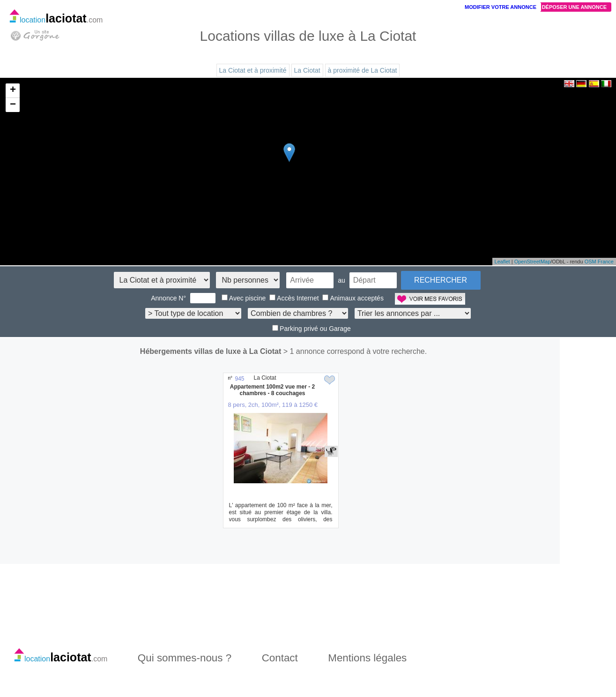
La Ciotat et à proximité (253, 70)
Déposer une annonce (574, 7)
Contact (280, 658)
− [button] (13, 105)
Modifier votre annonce (501, 7)
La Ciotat (307, 70)
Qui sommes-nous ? (185, 658)
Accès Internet (294, 298)
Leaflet (502, 262)
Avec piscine (244, 298)
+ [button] (13, 90)
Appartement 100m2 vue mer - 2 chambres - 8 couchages (272, 390)
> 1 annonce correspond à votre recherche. (355, 351)
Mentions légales (367, 658)
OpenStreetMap (533, 262)
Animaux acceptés (353, 298)
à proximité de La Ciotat (363, 70)
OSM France (599, 262)
